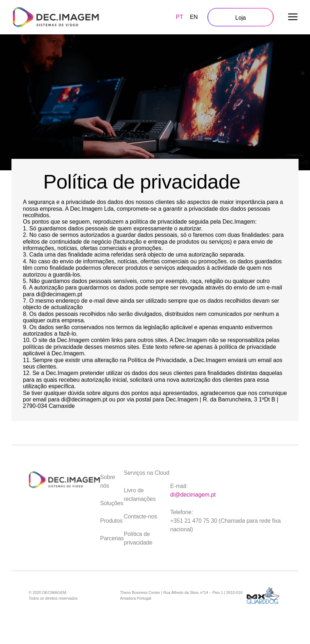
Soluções (112, 503)
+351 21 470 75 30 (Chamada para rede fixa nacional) (226, 525)
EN (194, 17)
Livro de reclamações (140, 495)
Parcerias (112, 538)
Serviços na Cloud (147, 473)
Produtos (112, 521)
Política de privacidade (138, 538)
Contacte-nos (141, 516)
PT (179, 17)
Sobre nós (108, 481)
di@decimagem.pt (193, 495)
